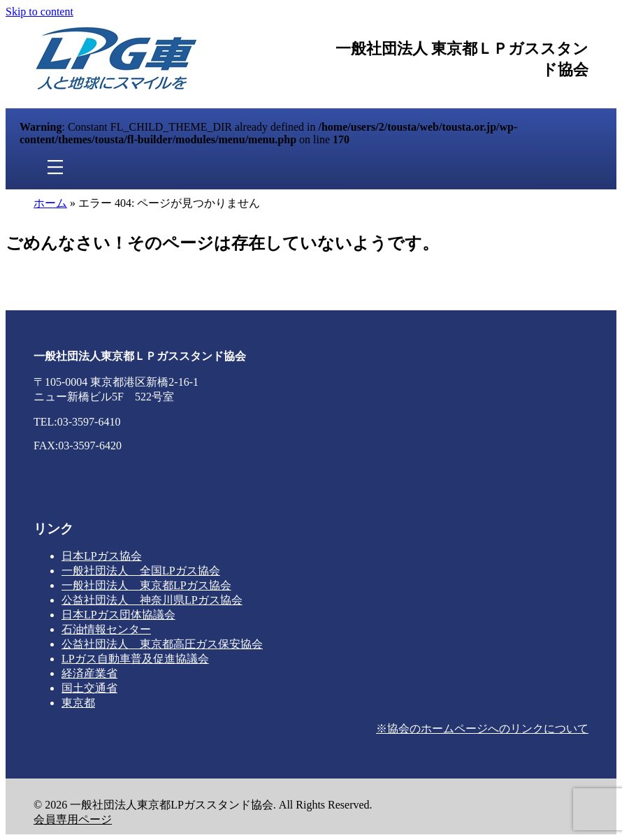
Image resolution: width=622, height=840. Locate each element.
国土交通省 (89, 688)
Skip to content (39, 12)
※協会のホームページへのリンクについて (482, 729)
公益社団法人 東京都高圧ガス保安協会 (162, 644)
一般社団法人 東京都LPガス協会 (146, 585)
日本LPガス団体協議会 (118, 615)
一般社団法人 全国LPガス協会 (141, 571)
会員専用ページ (73, 819)
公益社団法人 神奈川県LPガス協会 (152, 600)
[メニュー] (55, 168)
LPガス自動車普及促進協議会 (135, 659)
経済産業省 (89, 673)
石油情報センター (106, 629)
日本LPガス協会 (102, 556)
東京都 (78, 703)
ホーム (50, 203)
